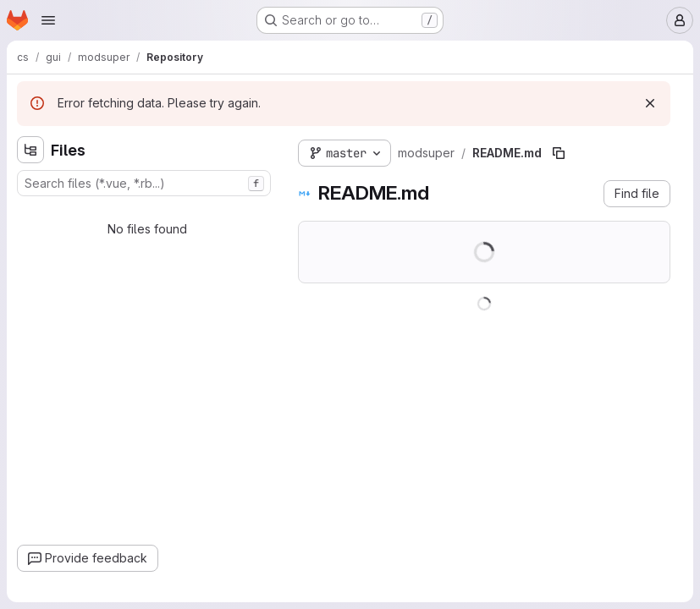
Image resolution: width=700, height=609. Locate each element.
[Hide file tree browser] (30, 150)
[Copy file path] (559, 153)
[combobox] (144, 183)
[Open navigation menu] (48, 20)
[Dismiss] (650, 103)
